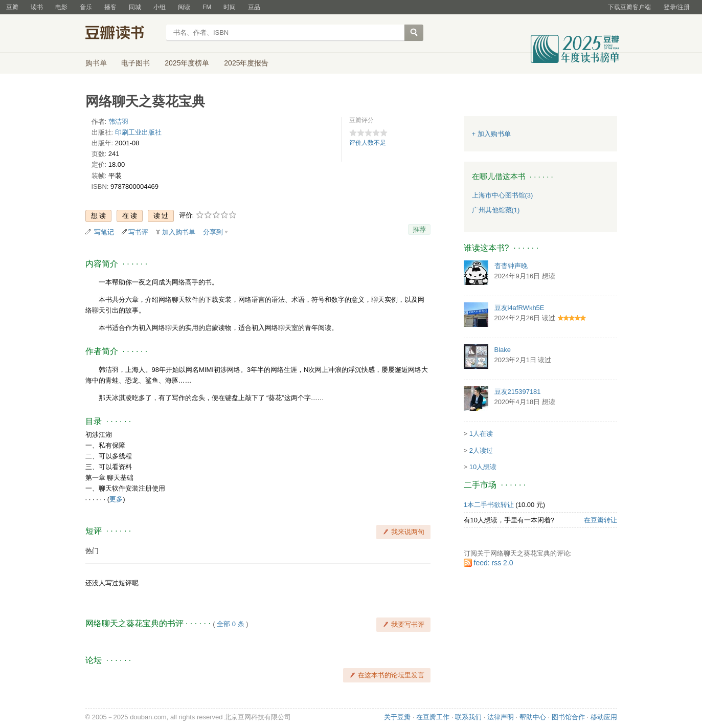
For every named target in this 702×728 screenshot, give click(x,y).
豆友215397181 (518, 392)
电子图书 (135, 63)
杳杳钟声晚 (511, 266)
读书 (37, 7)
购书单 (96, 63)
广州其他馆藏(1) (496, 210)
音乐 (86, 7)
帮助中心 (533, 717)
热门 (92, 551)
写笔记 (104, 232)
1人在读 (481, 434)
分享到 (213, 232)
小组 (160, 7)
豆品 (254, 7)
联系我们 (468, 717)
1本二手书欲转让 (489, 505)
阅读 (184, 7)
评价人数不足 (368, 143)
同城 (135, 7)
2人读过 (481, 450)
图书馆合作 (568, 717)
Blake (503, 350)
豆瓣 (12, 7)
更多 (116, 499)
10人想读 (483, 467)
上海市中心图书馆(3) (503, 195)
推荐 (419, 229)
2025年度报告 (246, 63)
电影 (61, 7)
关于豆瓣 (397, 717)
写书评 (138, 232)
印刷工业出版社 (138, 132)
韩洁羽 (118, 122)
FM (207, 7)
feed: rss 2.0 (494, 563)
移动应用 (604, 717)
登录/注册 (677, 7)
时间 (230, 7)
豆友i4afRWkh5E (519, 308)
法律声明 (501, 717)
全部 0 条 (230, 624)
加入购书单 (179, 232)
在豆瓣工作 (433, 717)
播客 (110, 7)
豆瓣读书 (122, 34)
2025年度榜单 (187, 63)
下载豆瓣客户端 (629, 7)
